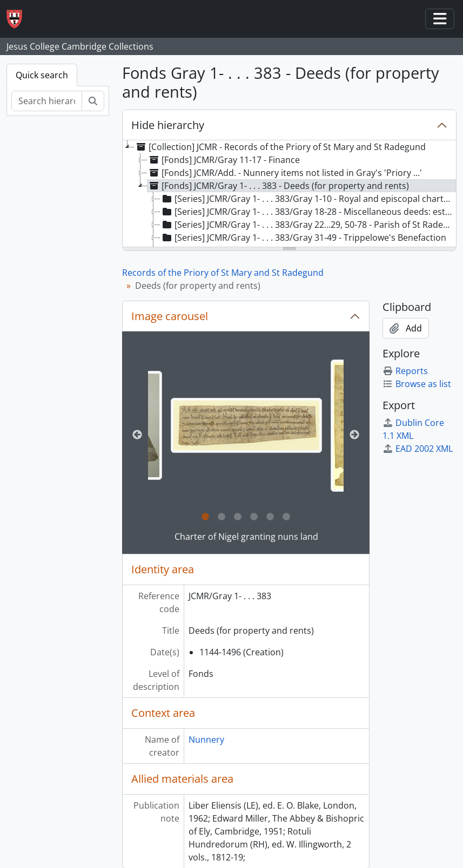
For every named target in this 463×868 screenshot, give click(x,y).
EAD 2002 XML (418, 449)
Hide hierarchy (168, 125)
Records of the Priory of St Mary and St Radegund (223, 273)
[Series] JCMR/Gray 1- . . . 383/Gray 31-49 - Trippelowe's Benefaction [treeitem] (303, 238)
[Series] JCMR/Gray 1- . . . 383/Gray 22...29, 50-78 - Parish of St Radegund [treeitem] (308, 225)
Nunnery (206, 740)
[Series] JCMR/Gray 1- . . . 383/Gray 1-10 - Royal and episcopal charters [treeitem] (308, 199)
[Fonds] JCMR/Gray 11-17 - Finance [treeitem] (224, 160)
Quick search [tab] (42, 75)
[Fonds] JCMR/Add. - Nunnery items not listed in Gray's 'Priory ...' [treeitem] (285, 173)
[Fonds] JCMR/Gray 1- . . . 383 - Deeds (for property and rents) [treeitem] (278, 186)
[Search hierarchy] (47, 101)
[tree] (289, 194)
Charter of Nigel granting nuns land (246, 537)
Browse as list (417, 384)
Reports (405, 371)
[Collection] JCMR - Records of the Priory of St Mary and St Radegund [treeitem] (280, 147)
